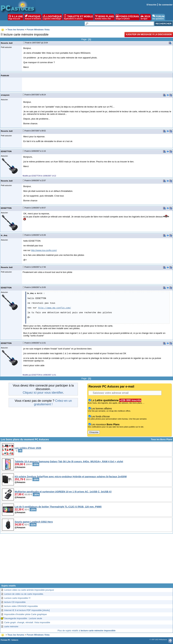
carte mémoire (11, 626)
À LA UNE (16, 17)
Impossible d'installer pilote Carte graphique (26, 614)
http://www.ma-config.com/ (44, 250)
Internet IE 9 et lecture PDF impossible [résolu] (27, 610)
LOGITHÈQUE (52, 17)
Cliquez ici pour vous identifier (43, 393)
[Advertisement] (86, 560)
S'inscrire (151, 5)
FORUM (158, 17)
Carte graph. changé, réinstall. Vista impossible (27, 622)
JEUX (145, 17)
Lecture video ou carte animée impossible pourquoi (29, 590)
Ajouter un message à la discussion (149, 34)
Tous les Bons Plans (162, 439)
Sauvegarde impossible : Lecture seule (23, 618)
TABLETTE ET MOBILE (78, 17)
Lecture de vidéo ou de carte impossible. (24, 594)
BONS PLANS (104, 17)
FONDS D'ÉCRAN (127, 17)
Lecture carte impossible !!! (17, 598)
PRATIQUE (33, 17)
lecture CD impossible (15, 602)
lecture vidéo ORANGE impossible (21, 606)
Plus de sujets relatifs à (87, 631)
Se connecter (166, 5)
